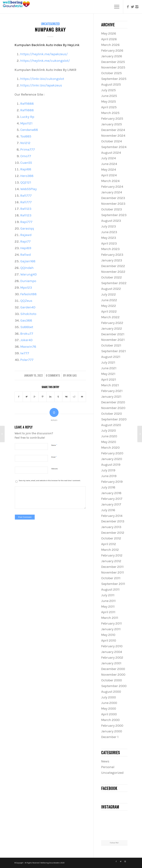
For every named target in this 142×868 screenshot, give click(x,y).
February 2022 (112, 323)
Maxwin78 (28, 347)
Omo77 (26, 156)
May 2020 (109, 442)
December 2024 (113, 130)
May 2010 (108, 635)
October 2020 (112, 414)
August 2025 (111, 84)
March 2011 (110, 618)
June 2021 (109, 368)
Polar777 (27, 360)
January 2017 (111, 504)
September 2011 (113, 584)
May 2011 (108, 607)
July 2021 (108, 362)
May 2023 (109, 238)
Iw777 (25, 353)
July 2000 (109, 697)
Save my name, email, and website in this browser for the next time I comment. (50, 481)
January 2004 (112, 652)
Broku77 (27, 334)
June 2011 (108, 601)
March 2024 (110, 181)
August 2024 (111, 153)
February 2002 (112, 658)
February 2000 (112, 726)
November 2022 (113, 272)
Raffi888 (27, 104)
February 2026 (112, 50)
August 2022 (111, 289)
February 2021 (112, 391)
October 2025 (111, 73)
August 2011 (110, 589)
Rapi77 (25, 241)
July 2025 (108, 90)
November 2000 (113, 675)
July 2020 (109, 430)
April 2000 (109, 714)
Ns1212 (25, 143)
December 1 (110, 737)
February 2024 (112, 187)
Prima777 (28, 149)
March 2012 (110, 550)
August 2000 (111, 692)
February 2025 (112, 119)
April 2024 (109, 175)
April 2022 (109, 311)
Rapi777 (26, 222)
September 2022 (114, 283)
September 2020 (114, 419)
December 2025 (113, 62)
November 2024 (113, 136)
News (105, 761)
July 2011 (108, 595)
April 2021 (109, 379)
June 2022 (109, 300)
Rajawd (26, 235)
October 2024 (112, 141)
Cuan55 (26, 163)
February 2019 (112, 482)
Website (54, 469)
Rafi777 (26, 196)
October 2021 (111, 345)
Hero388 (27, 176)
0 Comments (53, 375)
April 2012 (109, 544)
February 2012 (112, 555)
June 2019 (109, 476)
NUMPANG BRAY (50, 30)
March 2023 (110, 249)
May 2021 (108, 374)
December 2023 (113, 198)
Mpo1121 (26, 123)
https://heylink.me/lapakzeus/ (44, 54)
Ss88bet (27, 327)
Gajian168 (28, 261)
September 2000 (114, 686)
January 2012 (111, 561)
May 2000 (109, 709)
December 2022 (113, 266)
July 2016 (108, 510)
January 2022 (112, 328)
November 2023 (113, 204)
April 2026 (109, 39)
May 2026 (109, 33)
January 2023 (112, 260)
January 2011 (111, 629)
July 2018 (108, 487)
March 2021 (110, 385)
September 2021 (113, 351)
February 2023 (112, 255)
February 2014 (112, 516)
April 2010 (109, 640)
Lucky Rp (27, 117)
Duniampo (28, 281)
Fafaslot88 (28, 294)
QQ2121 (26, 182)
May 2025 (109, 101)
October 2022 (112, 277)
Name (54, 445)
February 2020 (112, 453)
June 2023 (109, 232)
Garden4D (28, 307)
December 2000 (113, 669)
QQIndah (27, 268)
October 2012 (111, 538)
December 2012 (113, 533)
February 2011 (111, 623)
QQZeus (26, 301)
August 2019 (111, 465)
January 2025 (112, 124)
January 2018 (111, 493)
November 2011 (113, 572)
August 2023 (111, 221)
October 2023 (112, 209)
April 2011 (108, 612)
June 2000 (109, 703)
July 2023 (109, 226)
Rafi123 (26, 209)
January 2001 (111, 663)
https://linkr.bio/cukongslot (42, 79)
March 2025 (110, 113)
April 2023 (109, 243)
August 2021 (111, 357)
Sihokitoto (28, 314)
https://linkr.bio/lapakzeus (41, 85)
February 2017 (112, 499)
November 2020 (113, 408)
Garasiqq (27, 228)
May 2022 (109, 306)
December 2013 (113, 521)
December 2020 (113, 402)
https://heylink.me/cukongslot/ (45, 61)
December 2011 (112, 567)
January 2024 (112, 192)
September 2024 (114, 147)
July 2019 (108, 470)
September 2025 (114, 79)
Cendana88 (29, 130)
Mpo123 (26, 288)
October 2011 (111, 578)
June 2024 (109, 164)
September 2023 (114, 215)
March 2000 (110, 720)
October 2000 (112, 680)
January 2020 (112, 459)
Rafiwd (26, 255)
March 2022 (110, 317)
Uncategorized (50, 24)
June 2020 (109, 436)
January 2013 (111, 527)
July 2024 (109, 158)
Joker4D (26, 340)
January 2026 (112, 56)
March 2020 (110, 448)
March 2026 (110, 45)
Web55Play (29, 189)
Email (54, 457)
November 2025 (113, 67)
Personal (108, 767)
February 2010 (112, 646)
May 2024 (109, 170)
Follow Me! (114, 843)
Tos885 (26, 136)
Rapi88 (26, 169)
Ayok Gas (72, 375)
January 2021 (111, 397)
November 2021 (113, 340)
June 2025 (109, 96)
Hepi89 (26, 248)
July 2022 (109, 294)
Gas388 (26, 320)
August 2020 (111, 425)
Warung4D (29, 274)
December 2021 (113, 334)
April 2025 (109, 107)
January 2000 (112, 731)
